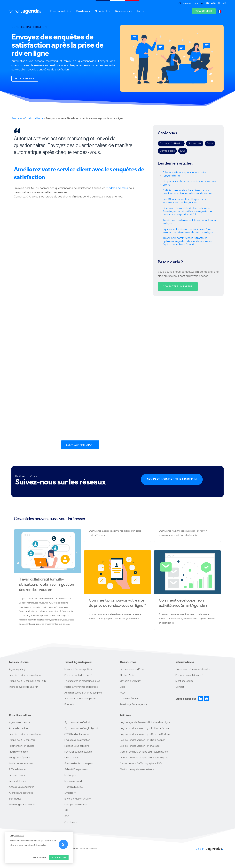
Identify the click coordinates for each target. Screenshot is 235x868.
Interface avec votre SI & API (23, 687)
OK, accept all (59, 858)
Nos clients (103, 11)
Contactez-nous (190, 3)
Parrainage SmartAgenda (133, 704)
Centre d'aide (127, 675)
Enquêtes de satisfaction (77, 740)
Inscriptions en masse (76, 804)
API (66, 810)
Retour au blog (25, 79)
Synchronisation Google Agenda (82, 728)
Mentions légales (184, 681)
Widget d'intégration (20, 758)
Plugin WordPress (18, 752)
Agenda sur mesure (20, 722)
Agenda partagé (18, 669)
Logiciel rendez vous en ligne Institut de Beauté (145, 728)
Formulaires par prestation (78, 752)
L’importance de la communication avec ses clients (189, 183)
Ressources (124, 11)
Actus (210, 143)
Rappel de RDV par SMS (22, 740)
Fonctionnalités (61, 11)
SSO (67, 816)
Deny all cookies (17, 836)
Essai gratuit (204, 11)
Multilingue (70, 775)
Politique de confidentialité (189, 675)
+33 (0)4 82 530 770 (215, 3)
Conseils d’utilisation (171, 143)
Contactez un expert (178, 286)
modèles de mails (117, 188)
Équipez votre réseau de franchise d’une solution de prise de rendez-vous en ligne (188, 231)
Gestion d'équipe (74, 787)
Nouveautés (195, 143)
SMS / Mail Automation (77, 734)
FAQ (183, 151)
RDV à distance (17, 769)
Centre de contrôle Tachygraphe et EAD (141, 763)
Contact (180, 687)
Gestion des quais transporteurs (137, 769)
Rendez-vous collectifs (77, 746)
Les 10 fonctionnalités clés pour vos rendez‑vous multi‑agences (184, 201)
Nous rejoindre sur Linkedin (172, 479)
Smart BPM (70, 793)
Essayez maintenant (80, 445)
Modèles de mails (74, 781)
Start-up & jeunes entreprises (80, 698)
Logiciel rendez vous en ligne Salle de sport (143, 740)
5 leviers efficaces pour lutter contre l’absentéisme (184, 174)
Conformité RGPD (129, 698)
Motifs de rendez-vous (21, 763)
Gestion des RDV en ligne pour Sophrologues (144, 758)
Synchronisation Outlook (78, 722)
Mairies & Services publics (78, 669)
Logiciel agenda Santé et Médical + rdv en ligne (145, 722)
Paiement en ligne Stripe (22, 746)
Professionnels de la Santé (78, 675)
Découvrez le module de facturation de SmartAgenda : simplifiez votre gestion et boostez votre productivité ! (188, 211)
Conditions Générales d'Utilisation (193, 669)
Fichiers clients (17, 775)
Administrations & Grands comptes (83, 693)
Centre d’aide (167, 151)
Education (70, 704)
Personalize (39, 858)
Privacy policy (40, 845)
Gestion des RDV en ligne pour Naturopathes (144, 752)
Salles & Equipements (76, 769)
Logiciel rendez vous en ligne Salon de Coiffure (145, 734)
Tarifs (140, 11)
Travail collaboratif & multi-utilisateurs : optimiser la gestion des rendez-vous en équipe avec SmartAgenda (187, 241)
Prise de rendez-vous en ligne (25, 675)
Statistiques (15, 799)
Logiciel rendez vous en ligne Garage (140, 746)
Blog (122, 687)
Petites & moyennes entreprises (81, 687)
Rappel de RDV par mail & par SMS (27, 681)
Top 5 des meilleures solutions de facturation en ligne (190, 222)
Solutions (83, 11)
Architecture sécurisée (21, 793)
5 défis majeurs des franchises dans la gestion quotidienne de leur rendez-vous (187, 192)
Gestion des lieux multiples (78, 763)
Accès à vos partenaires (21, 787)
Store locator (71, 822)
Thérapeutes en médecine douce (82, 681)
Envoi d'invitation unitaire (78, 799)
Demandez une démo (132, 669)
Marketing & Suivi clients (22, 804)
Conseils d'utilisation (34, 118)
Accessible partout (19, 728)
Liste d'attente (72, 758)
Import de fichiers (18, 781)
